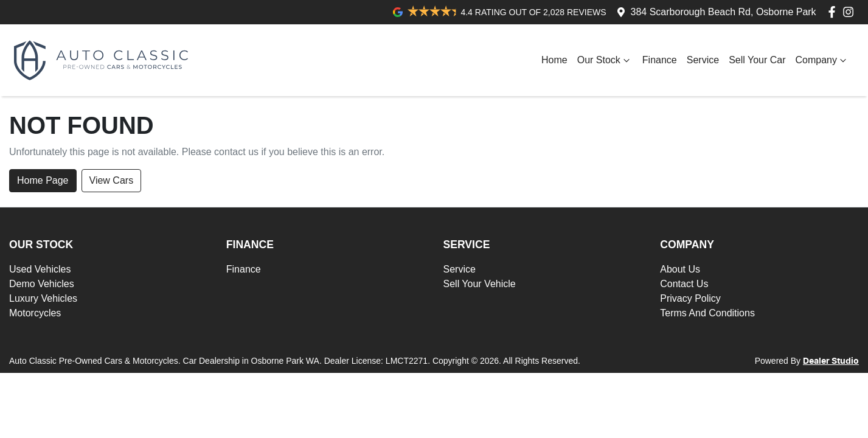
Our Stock (605, 60)
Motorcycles (35, 313)
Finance (660, 60)
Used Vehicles (40, 269)
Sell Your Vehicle (480, 284)
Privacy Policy (690, 298)
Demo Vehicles (42, 284)
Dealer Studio (831, 361)
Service (703, 60)
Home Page (43, 180)
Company (822, 60)
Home (554, 60)
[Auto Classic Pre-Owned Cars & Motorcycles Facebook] (834, 12)
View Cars (112, 180)
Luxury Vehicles (43, 298)
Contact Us (684, 284)
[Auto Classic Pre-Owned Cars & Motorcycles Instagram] (851, 12)
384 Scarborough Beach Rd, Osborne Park (724, 12)
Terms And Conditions (707, 313)
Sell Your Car (757, 60)
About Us (680, 269)
